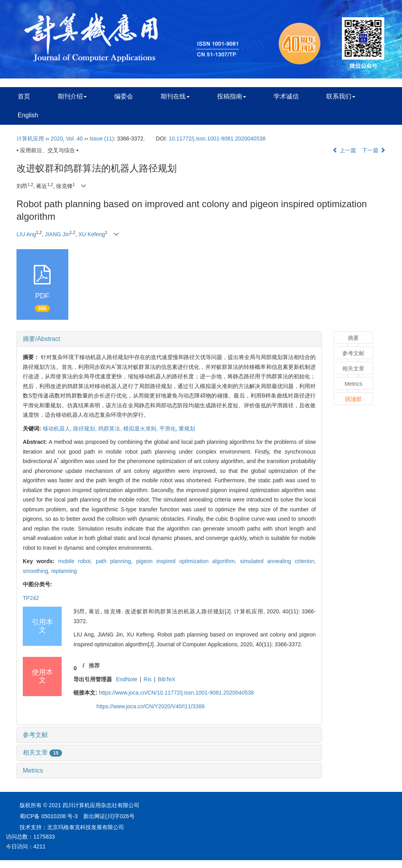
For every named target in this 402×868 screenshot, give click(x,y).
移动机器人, (58, 429)
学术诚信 (286, 96)
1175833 (44, 837)
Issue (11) (102, 139)
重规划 (187, 429)
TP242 (31, 598)
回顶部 (353, 399)
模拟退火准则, (141, 429)
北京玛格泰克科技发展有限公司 (86, 827)
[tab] (169, 339)
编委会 (124, 96)
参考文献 (35, 735)
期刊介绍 (72, 96)
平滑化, (169, 429)
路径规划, (86, 429)
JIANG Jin (57, 234)
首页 (24, 96)
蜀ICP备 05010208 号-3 (49, 816)
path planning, (116, 561)
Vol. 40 (74, 139)
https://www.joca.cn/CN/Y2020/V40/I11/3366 (151, 706)
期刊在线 (175, 96)
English (28, 115)
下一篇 (374, 150)
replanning (64, 571)
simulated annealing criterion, (278, 561)
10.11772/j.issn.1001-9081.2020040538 (217, 139)
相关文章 (42, 752)
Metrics (33, 770)
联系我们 (341, 96)
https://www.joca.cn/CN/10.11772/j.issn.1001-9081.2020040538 (176, 693)
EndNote (126, 679)
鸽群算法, (111, 429)
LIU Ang (26, 234)
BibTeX (166, 679)
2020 (57, 139)
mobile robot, (77, 561)
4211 (39, 846)
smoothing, (37, 571)
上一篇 (344, 150)
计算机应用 (30, 139)
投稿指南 (232, 96)
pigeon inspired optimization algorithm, (188, 561)
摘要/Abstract (41, 339)
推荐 (94, 666)
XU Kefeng (92, 234)
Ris (148, 679)
